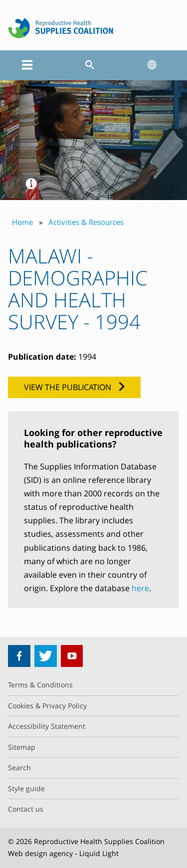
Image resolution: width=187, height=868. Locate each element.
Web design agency (40, 853)
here (140, 588)
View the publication (68, 387)
